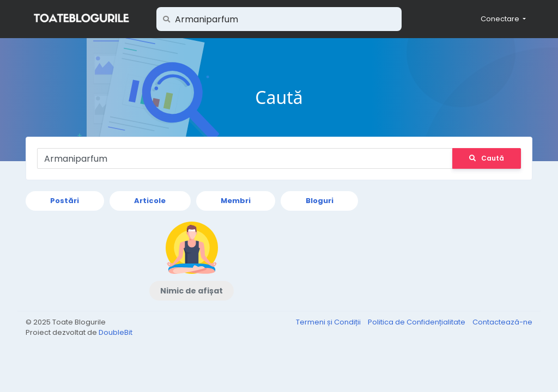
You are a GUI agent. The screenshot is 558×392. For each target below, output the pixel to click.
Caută (487, 158)
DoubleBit (116, 332)
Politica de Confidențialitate (417, 322)
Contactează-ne (502, 322)
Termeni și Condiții (329, 322)
